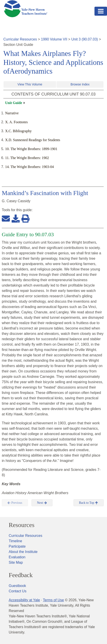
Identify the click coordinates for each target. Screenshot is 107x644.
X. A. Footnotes (16, 122)
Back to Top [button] (89, 503)
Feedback (21, 575)
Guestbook (17, 586)
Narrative (12, 113)
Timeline (15, 541)
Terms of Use (53, 600)
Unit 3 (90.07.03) (85, 39)
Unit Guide (14, 103)
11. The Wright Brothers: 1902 (27, 158)
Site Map (16, 562)
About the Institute (23, 552)
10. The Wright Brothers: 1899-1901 (31, 149)
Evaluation (17, 557)
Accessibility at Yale (24, 600)
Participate (17, 546)
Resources (22, 525)
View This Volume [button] (30, 84)
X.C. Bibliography (18, 131)
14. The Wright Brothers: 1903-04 (29, 167)
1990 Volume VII (54, 39)
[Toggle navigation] (101, 11)
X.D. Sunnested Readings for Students (33, 140)
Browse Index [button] (80, 84)
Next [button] (42, 503)
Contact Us (18, 591)
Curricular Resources (20, 39)
